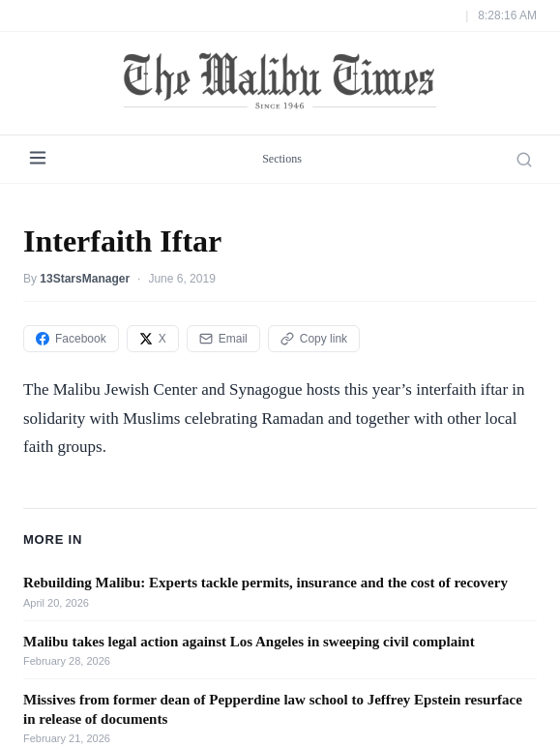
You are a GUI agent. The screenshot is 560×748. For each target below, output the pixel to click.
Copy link (314, 339)
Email (223, 339)
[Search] (524, 160)
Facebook (71, 339)
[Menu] (38, 159)
